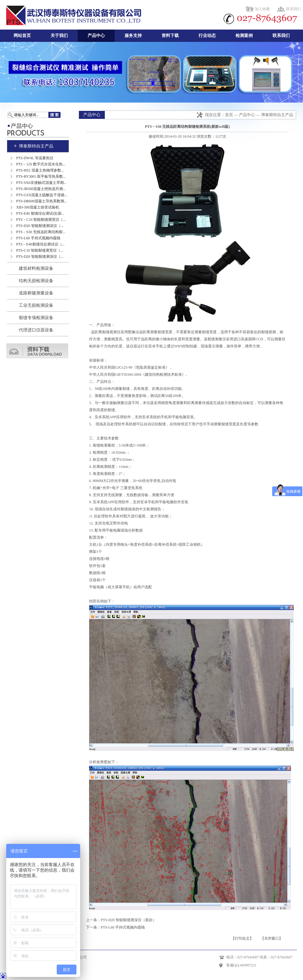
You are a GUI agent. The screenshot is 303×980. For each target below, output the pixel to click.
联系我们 (293, 9)
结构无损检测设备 (36, 281)
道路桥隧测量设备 (36, 293)
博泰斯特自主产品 (36, 146)
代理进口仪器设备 (36, 330)
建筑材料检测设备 (36, 268)
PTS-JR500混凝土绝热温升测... (41, 189)
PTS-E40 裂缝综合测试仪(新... (40, 213)
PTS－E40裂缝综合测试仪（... (41, 244)
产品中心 (96, 36)
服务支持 (133, 36)
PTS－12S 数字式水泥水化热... (41, 164)
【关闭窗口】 (272, 938)
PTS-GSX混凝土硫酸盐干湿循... (42, 195)
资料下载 (170, 36)
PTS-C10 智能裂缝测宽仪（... (40, 250)
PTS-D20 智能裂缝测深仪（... (40, 226)
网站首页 (22, 36)
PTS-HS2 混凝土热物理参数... (40, 170)
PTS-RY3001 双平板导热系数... (41, 176)
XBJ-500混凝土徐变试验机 (38, 207)
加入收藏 (262, 9)
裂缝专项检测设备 (36, 318)
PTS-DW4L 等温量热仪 (35, 158)
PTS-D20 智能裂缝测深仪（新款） (129, 920)
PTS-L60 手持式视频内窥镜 (38, 238)
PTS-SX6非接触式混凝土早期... (41, 183)
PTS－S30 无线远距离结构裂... (41, 232)
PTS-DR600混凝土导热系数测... (42, 201)
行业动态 (207, 36)
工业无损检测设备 (36, 305)
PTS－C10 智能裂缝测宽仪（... (41, 220)
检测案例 (244, 36)
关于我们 (59, 36)
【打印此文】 (242, 938)
